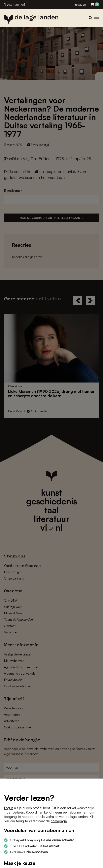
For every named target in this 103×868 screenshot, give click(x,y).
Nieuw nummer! (14, 4)
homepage (59, 821)
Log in (9, 808)
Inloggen (80, 4)
